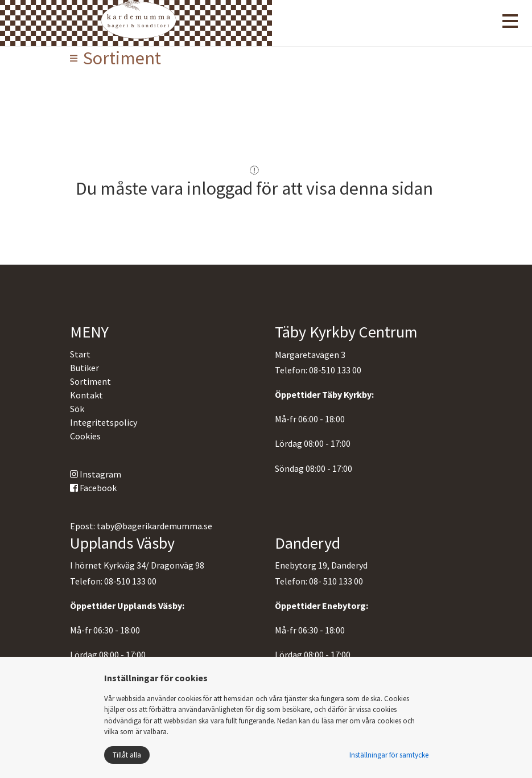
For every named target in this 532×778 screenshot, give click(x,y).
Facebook (93, 488)
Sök (77, 409)
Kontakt (86, 395)
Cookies (85, 436)
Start (80, 354)
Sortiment (90, 381)
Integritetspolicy (104, 422)
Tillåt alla (127, 755)
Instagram (96, 474)
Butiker (84, 368)
